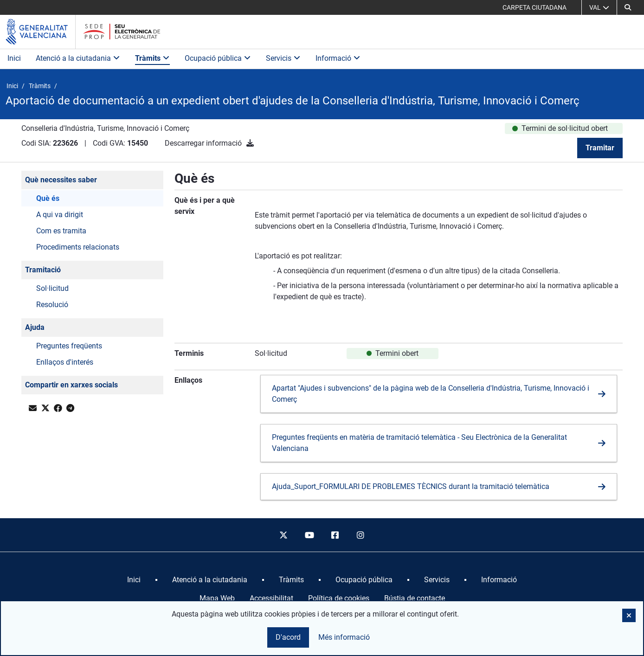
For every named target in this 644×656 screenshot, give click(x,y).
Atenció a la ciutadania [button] (78, 58)
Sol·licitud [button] (52, 288)
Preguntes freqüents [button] (69, 346)
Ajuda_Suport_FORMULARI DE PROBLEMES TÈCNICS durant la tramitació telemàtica (411, 486)
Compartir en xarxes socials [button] (71, 385)
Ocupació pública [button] (218, 58)
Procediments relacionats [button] (78, 247)
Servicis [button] (283, 58)
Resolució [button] (52, 305)
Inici (14, 58)
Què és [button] (48, 198)
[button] (628, 7)
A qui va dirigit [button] (60, 215)
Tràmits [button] (152, 58)
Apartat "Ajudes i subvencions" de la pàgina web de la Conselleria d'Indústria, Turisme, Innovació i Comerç (431, 394)
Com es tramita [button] (61, 231)
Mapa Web (217, 598)
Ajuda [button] (35, 327)
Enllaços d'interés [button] (65, 362)
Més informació (344, 637)
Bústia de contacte (415, 598)
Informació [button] (338, 58)
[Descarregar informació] (250, 143)
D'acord (288, 637)
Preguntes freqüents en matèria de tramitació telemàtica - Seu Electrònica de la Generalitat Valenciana (419, 443)
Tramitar (600, 148)
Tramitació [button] (43, 270)
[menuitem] (134, 580)
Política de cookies (339, 598)
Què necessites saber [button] (61, 180)
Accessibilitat (271, 598)
